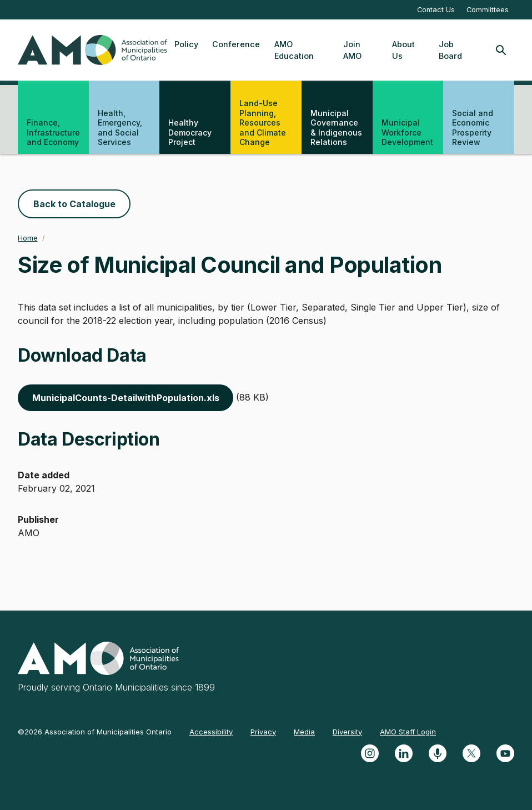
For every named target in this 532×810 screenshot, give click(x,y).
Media (304, 732)
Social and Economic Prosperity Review (473, 128)
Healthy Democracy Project (190, 132)
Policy (186, 44)
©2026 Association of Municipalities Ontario (95, 732)
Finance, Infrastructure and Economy (53, 132)
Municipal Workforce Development (407, 132)
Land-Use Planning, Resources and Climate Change (263, 122)
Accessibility (211, 732)
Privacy (263, 732)
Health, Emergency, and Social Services (120, 128)
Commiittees (488, 10)
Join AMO (352, 50)
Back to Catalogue (74, 204)
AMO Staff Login (408, 732)
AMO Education (294, 50)
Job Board (450, 50)
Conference (236, 44)
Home (28, 238)
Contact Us (436, 10)
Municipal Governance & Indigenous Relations (336, 128)
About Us (403, 50)
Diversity (347, 732)
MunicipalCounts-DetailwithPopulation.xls (126, 398)
